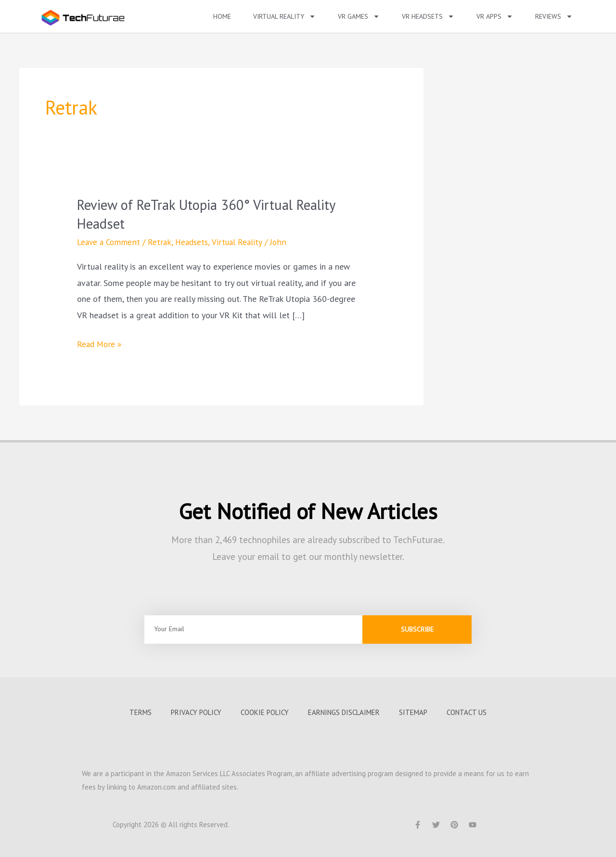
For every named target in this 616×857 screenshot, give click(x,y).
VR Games (359, 16)
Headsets (195, 241)
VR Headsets (428, 16)
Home (222, 16)
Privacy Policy (196, 712)
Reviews (554, 16)
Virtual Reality (284, 16)
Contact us (467, 712)
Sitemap (413, 712)
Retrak (162, 241)
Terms (141, 712)
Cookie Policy (265, 712)
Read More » (100, 342)
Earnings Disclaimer (344, 712)
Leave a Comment (110, 241)
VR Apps (495, 16)
